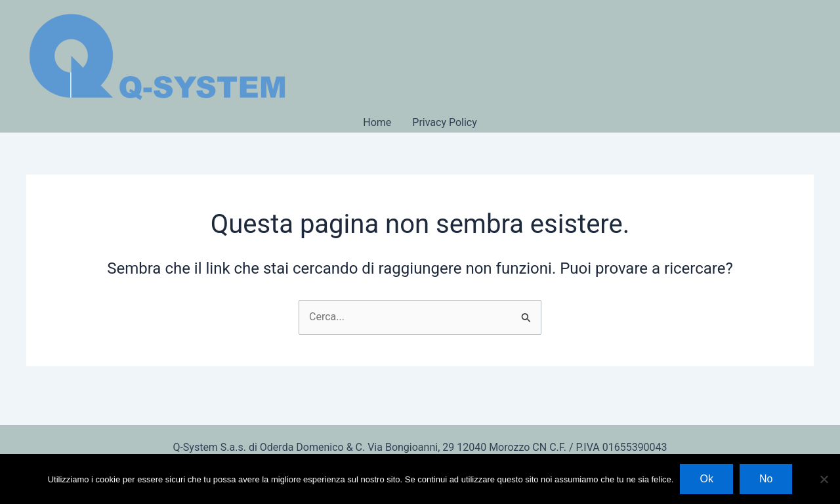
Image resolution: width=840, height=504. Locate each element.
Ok (706, 479)
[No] (824, 479)
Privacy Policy (445, 122)
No (766, 479)
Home (377, 122)
